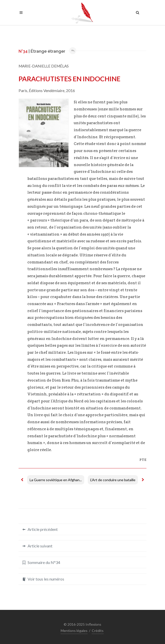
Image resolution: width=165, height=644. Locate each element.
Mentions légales (74, 631)
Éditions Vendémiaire (47, 91)
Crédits (98, 631)
